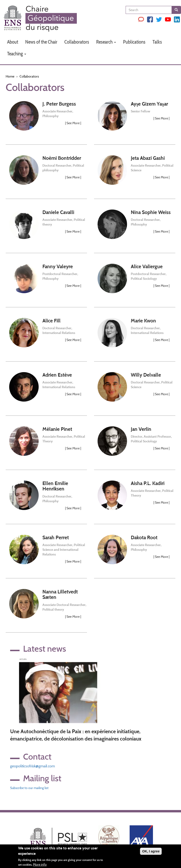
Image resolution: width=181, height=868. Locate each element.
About (13, 42)
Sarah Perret (56, 537)
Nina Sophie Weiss (151, 212)
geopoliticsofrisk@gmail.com (33, 766)
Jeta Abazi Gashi (148, 158)
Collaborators (77, 42)
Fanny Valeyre (58, 266)
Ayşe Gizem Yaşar (149, 104)
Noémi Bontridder (62, 158)
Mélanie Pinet (57, 429)
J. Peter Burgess (59, 104)
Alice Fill (51, 321)
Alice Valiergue (147, 266)
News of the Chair (41, 42)
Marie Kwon (143, 321)
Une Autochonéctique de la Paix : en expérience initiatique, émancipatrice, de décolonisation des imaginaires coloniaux (76, 735)
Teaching (17, 54)
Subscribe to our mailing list (29, 788)
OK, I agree (151, 852)
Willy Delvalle (146, 375)
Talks (157, 42)
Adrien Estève (57, 375)
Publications (134, 42)
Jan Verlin (141, 429)
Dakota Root (144, 537)
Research (106, 42)
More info (40, 865)
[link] (46, 121)
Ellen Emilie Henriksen (55, 486)
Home (10, 76)
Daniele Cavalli (58, 212)
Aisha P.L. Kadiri (148, 483)
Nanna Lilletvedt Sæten (60, 594)
